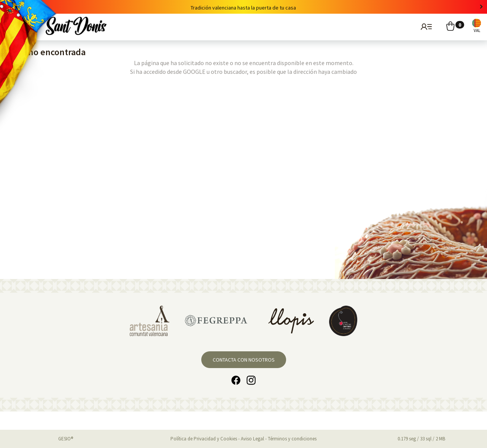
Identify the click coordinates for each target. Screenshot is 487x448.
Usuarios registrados (425, 26)
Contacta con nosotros (244, 360)
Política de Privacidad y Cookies (204, 439)
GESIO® (66, 439)
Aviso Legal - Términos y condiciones (279, 439)
